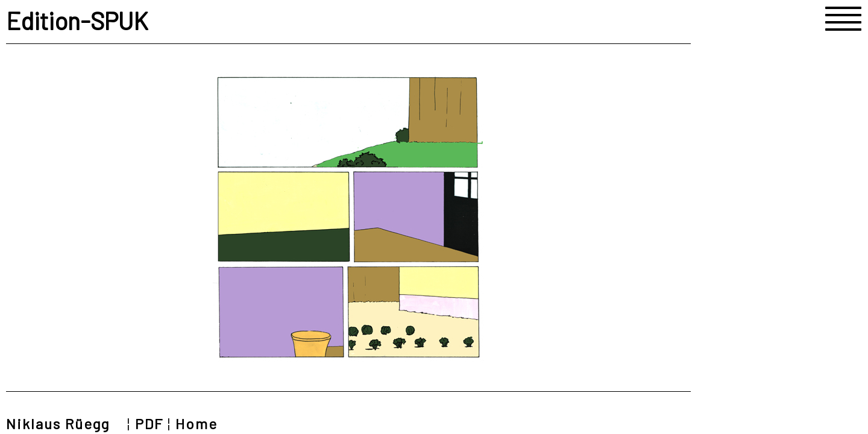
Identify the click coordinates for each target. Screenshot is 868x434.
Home (197, 423)
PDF (149, 423)
